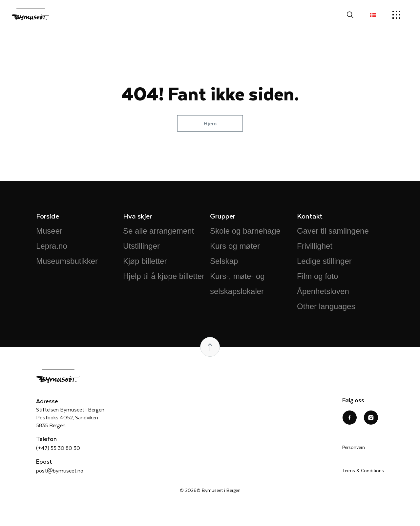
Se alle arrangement (158, 231)
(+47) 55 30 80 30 (58, 448)
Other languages (326, 306)
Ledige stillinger (324, 261)
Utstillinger (141, 246)
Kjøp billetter (145, 261)
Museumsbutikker (67, 261)
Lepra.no (52, 246)
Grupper (223, 216)
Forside (48, 216)
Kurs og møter (235, 246)
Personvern (354, 447)
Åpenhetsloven (323, 291)
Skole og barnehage (245, 231)
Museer (49, 231)
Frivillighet (315, 246)
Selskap (224, 261)
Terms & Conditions (363, 470)
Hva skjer (137, 216)
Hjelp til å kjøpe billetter (164, 276)
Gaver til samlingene (333, 231)
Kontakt (310, 216)
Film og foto (317, 276)
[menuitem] (373, 15)
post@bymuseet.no (60, 470)
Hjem (210, 123)
